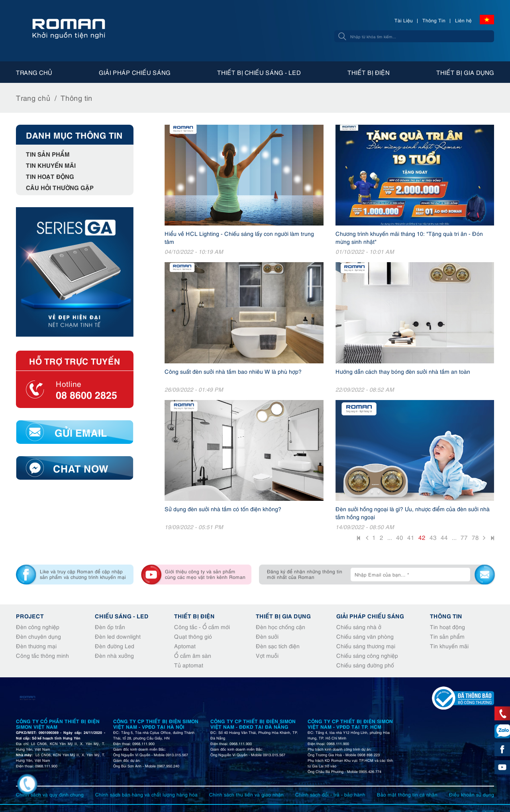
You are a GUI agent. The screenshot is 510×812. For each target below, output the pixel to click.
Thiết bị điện (369, 72)
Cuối (492, 539)
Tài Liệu (404, 20)
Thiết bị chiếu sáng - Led (259, 72)
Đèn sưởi (267, 636)
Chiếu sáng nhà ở (359, 627)
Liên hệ (463, 20)
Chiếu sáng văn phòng (365, 636)
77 (464, 537)
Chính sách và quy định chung (50, 794)
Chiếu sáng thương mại (366, 646)
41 (411, 537)
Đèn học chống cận (280, 627)
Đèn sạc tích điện (278, 646)
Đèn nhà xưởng (114, 655)
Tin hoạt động (50, 176)
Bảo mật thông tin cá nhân (407, 794)
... (390, 537)
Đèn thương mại (36, 646)
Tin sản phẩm (48, 154)
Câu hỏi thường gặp (60, 187)
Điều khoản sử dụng (472, 794)
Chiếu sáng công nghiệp (367, 655)
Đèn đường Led (115, 646)
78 (475, 537)
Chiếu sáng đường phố (365, 665)
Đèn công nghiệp (38, 627)
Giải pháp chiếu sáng (135, 72)
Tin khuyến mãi (51, 165)
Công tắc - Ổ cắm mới (202, 627)
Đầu (359, 539)
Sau (484, 539)
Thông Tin (434, 20)
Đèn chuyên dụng (38, 636)
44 (444, 537)
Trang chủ (34, 72)
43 (433, 537)
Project (30, 616)
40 (400, 537)
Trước (367, 539)
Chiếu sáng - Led (122, 616)
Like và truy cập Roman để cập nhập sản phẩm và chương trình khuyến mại (83, 574)
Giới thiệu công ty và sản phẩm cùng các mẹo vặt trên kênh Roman (205, 574)
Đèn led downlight (118, 636)
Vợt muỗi (267, 655)
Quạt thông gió (193, 636)
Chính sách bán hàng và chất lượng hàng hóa (146, 794)
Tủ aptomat (189, 665)
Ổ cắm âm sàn (193, 655)
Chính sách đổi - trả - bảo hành (330, 794)
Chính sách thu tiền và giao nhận (246, 794)
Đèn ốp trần (110, 627)
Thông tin (76, 97)
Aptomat (185, 646)
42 (422, 537)
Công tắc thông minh (42, 655)
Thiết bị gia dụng (465, 72)
